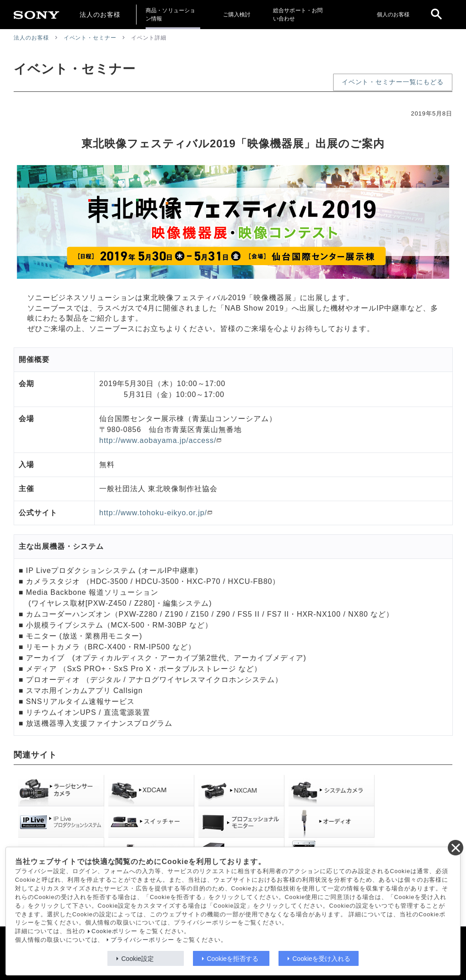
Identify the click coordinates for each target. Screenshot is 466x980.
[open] (436, 15)
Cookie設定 (138, 959)
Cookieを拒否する (233, 959)
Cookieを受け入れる (322, 959)
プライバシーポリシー (142, 940)
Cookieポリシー (114, 931)
